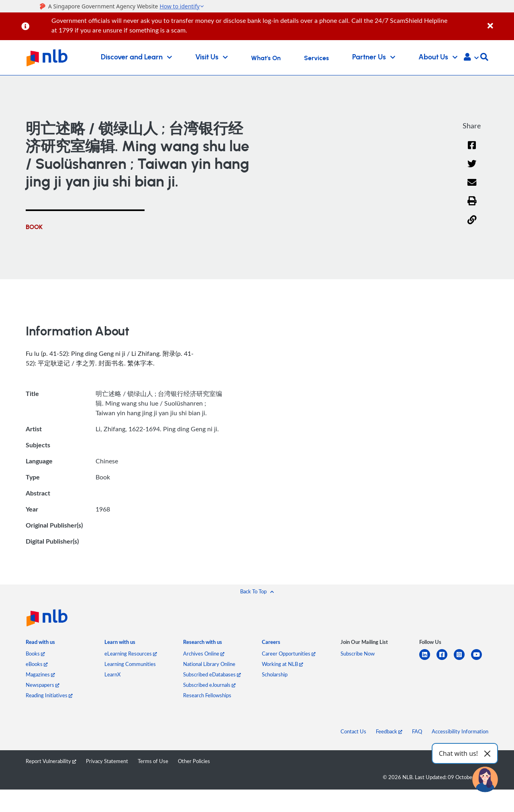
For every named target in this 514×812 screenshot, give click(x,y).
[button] (471, 58)
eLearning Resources (131, 654)
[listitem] (40, 644)
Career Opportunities (289, 654)
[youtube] (480, 659)
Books (35, 654)
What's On (266, 58)
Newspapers (43, 685)
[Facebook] (472, 150)
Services (316, 58)
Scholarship (275, 674)
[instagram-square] (462, 659)
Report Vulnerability (51, 761)
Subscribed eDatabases (212, 674)
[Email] (472, 188)
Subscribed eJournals (209, 685)
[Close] (499, 21)
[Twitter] (472, 169)
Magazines (40, 674)
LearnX (112, 674)
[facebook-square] (445, 659)
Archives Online (204, 654)
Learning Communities (130, 664)
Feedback (389, 731)
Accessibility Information (460, 731)
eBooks (37, 664)
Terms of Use (153, 761)
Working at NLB (282, 664)
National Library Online (209, 664)
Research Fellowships (207, 695)
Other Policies (194, 761)
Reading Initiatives (49, 695)
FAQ (417, 731)
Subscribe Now (358, 654)
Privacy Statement (107, 761)
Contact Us (353, 731)
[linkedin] (428, 659)
